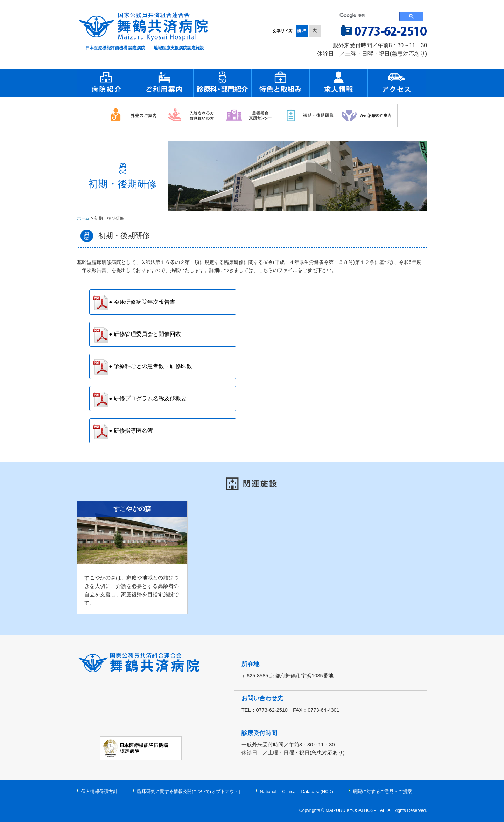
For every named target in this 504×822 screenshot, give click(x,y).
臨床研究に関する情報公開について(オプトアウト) (189, 791)
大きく (315, 31)
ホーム (83, 218)
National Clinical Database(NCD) (297, 791)
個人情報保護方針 (99, 791)
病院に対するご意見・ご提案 (382, 791)
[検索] (367, 16)
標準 (302, 31)
